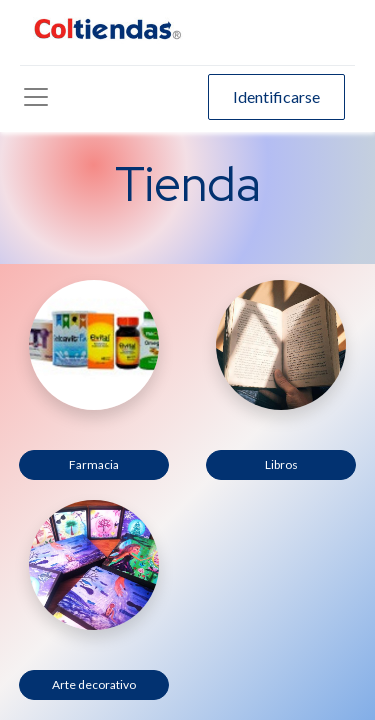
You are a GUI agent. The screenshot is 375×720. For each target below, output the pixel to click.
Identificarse (276, 96)
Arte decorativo (94, 684)
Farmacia (94, 464)
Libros (281, 464)
